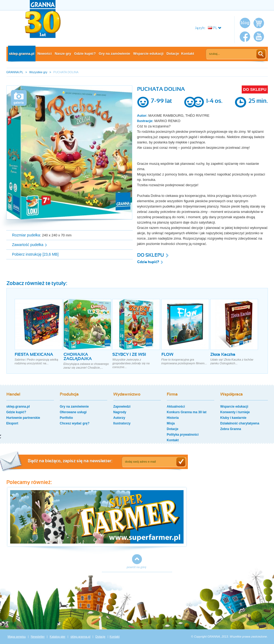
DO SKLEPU (255, 89)
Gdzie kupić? (85, 54)
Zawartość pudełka (28, 245)
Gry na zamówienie (114, 54)
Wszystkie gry (38, 72)
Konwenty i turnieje (235, 412)
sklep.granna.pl (22, 54)
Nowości (44, 54)
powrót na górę (136, 567)
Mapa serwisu (17, 637)
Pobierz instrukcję (27, 254)
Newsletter (38, 637)
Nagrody (120, 412)
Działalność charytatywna (240, 423)
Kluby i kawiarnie (233, 418)
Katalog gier (57, 637)
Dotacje (173, 54)
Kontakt (188, 54)
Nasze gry (63, 54)
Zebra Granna (231, 429)
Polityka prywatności (183, 435)
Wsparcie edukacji (148, 54)
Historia (173, 418)
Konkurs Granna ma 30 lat (187, 412)
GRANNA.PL (15, 72)
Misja (171, 423)
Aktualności (176, 407)
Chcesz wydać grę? (75, 423)
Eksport (12, 423)
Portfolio (66, 418)
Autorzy (119, 418)
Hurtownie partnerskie (23, 418)
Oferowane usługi (73, 412)
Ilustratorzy (122, 423)
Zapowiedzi (122, 407)
